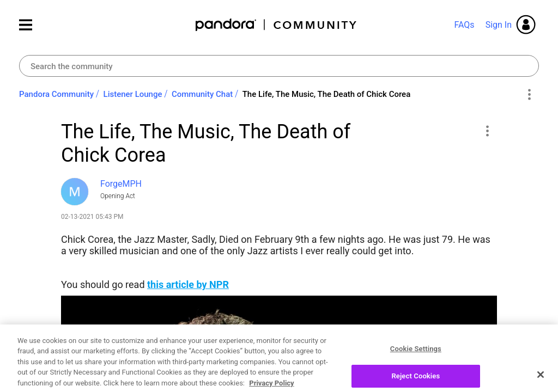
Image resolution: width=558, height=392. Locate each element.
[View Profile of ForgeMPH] (121, 184)
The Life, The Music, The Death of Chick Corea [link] (327, 94)
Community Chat (202, 94)
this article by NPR (188, 284)
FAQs (464, 25)
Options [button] (529, 95)
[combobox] (279, 66)
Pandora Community (277, 25)
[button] (487, 131)
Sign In (499, 25)
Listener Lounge (133, 94)
